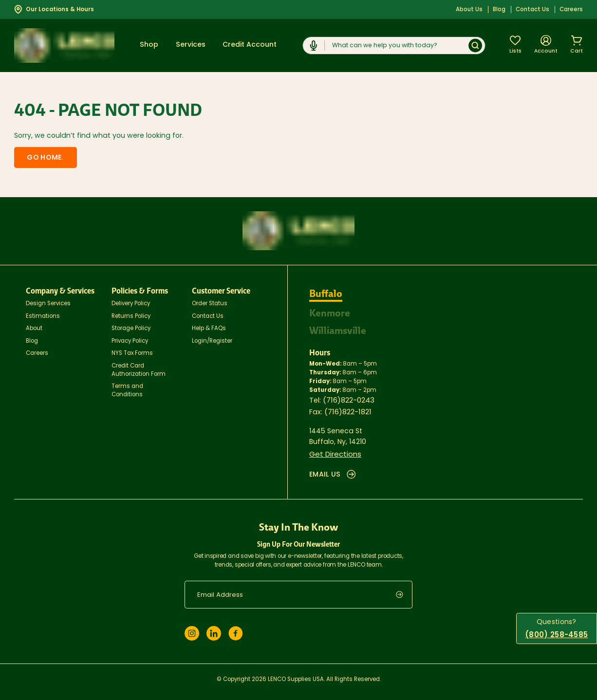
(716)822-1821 (347, 407)
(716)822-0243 (348, 396)
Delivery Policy (131, 302)
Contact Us (532, 10)
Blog (499, 10)
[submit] (404, 587)
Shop (149, 45)
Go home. (39, 157)
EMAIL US (332, 468)
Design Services (48, 302)
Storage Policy (131, 327)
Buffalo (326, 291)
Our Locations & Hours (54, 9)
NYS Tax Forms (132, 352)
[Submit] (475, 46)
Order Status (210, 302)
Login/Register (212, 339)
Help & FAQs (209, 327)
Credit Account (250, 45)
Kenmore (330, 310)
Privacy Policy (130, 339)
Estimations (43, 314)
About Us (469, 10)
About (34, 327)
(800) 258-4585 (558, 636)
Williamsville (339, 327)
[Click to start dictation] (314, 46)
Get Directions (334, 449)
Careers (571, 10)
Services (191, 45)
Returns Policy (131, 314)
